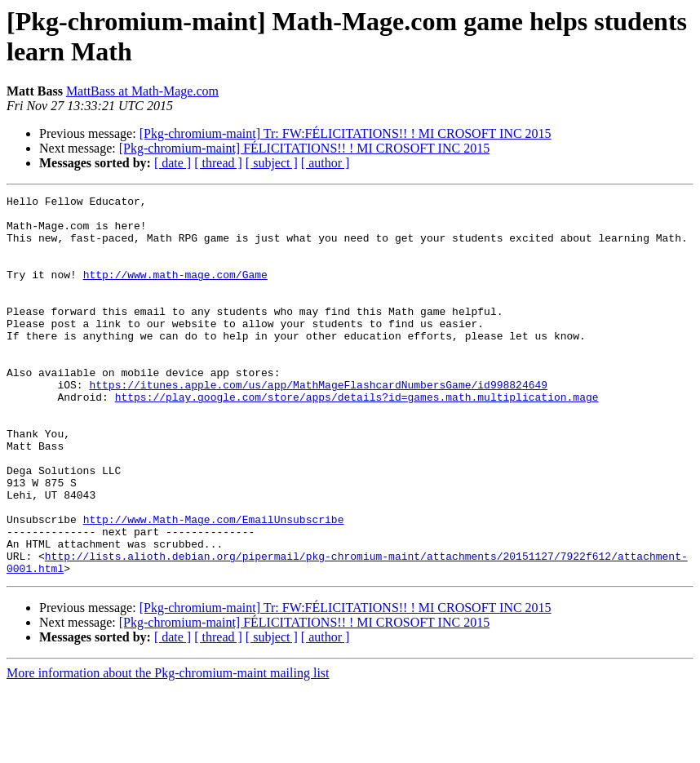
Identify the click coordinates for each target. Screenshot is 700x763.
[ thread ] (218, 163)
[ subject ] (272, 163)
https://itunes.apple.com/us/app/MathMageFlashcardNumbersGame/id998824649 (318, 424)
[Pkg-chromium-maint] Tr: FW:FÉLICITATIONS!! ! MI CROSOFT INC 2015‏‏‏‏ (346, 133)
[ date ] (173, 163)
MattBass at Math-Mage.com (142, 91)
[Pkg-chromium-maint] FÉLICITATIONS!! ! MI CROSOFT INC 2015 (304, 148)
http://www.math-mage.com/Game (175, 291)
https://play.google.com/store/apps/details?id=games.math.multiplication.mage (357, 438)
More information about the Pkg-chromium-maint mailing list (168, 749)
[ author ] (326, 163)
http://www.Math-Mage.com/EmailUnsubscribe (214, 585)
